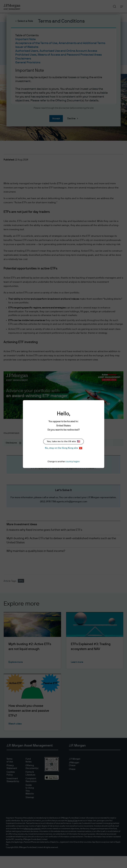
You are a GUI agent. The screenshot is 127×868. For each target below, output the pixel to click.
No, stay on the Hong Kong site (64, 448)
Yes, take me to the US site (64, 441)
